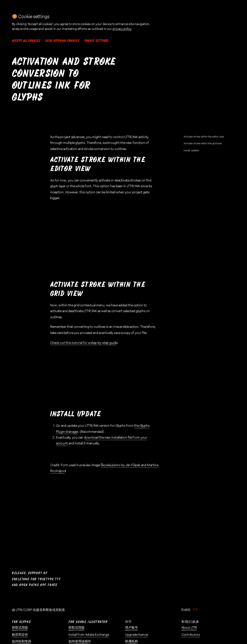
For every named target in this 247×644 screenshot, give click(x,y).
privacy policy (122, 29)
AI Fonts (187, 601)
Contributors (191, 544)
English (186, 519)
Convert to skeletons (27, 601)
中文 (195, 519)
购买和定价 (20, 544)
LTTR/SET (188, 594)
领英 (128, 601)
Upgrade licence (137, 544)
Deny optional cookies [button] (62, 41)
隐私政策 (75, 615)
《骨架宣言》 (22, 594)
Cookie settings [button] (96, 41)
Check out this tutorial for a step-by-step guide (84, 301)
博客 (15, 587)
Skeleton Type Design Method (33, 608)
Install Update (191, 109)
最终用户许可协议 (81, 594)
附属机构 (132, 551)
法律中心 (75, 587)
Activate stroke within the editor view (204, 95)
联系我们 (132, 594)
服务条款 (75, 608)
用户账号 (132, 537)
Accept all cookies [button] (26, 41)
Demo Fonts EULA (81, 601)
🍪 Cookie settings (82, 622)
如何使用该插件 (80, 551)
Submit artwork (192, 568)
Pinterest (132, 615)
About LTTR (189, 537)
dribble (130, 608)
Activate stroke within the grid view (203, 102)
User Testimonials (194, 561)
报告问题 (132, 587)
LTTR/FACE (189, 587)
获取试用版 (20, 537)
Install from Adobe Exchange (89, 544)
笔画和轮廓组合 (23, 558)
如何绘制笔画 (22, 551)
